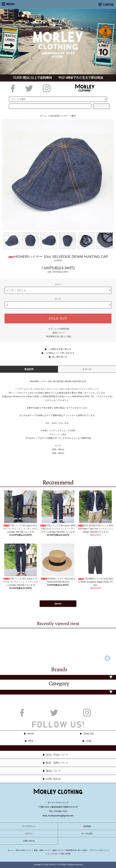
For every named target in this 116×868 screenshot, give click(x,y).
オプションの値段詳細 (59, 329)
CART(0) (106, 5)
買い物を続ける (60, 357)
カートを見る (87, 834)
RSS (62, 854)
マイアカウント (29, 826)
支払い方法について (57, 755)
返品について (59, 333)
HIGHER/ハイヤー (59, 116)
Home (30, 734)
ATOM (68, 854)
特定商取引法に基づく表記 (59, 336)
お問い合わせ (53, 779)
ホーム (43, 116)
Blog (31, 741)
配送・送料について (57, 763)
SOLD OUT (58, 318)
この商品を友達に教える (60, 349)
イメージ (87, 369)
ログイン (29, 834)
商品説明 (29, 369)
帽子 (74, 116)
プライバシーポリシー (98, 850)
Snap (89, 741)
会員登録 (87, 826)
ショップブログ (52, 854)
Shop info (88, 734)
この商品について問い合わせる (60, 353)
